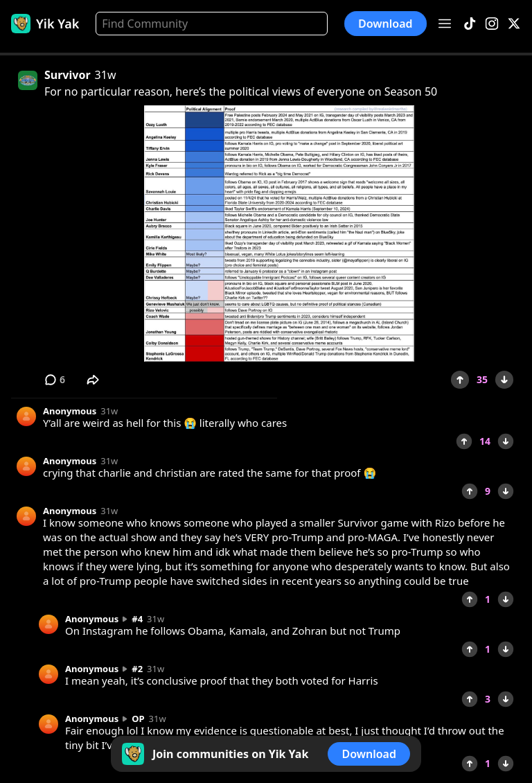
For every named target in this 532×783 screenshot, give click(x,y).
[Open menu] (445, 24)
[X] (514, 24)
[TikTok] (470, 24)
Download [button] (385, 24)
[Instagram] (492, 24)
